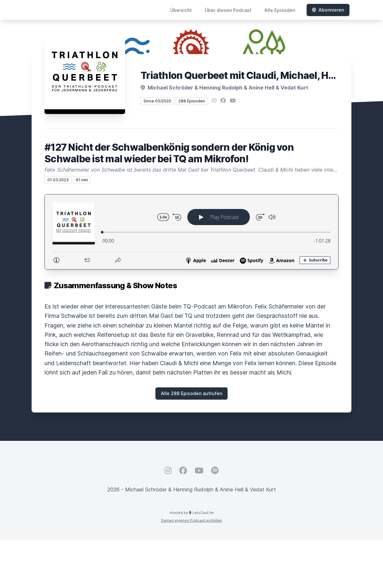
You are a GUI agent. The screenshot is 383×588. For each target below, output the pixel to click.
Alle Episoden (280, 10)
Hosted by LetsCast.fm (192, 513)
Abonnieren (328, 10)
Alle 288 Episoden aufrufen (191, 393)
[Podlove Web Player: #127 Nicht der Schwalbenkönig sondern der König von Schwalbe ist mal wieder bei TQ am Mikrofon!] (191, 232)
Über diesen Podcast (228, 10)
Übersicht (181, 10)
